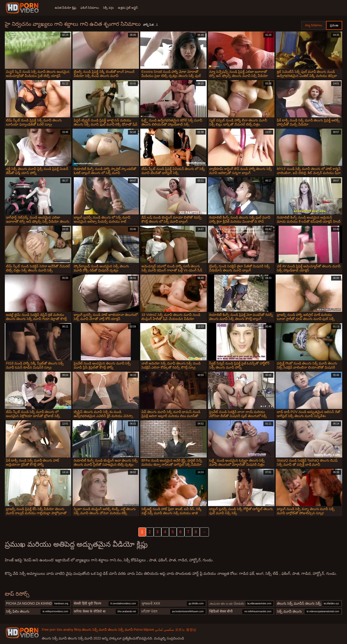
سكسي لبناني (164, 630)
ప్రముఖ (334, 25)
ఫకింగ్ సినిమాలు (91, 8)
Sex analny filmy (69, 630)
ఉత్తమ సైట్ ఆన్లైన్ (133, 8)
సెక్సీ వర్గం (112, 8)
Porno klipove (144, 630)
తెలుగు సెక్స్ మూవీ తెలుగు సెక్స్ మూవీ (107, 630)
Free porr (49, 630)
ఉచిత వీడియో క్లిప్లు (66, 8)
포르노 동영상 (186, 630)
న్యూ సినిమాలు (314, 25)
